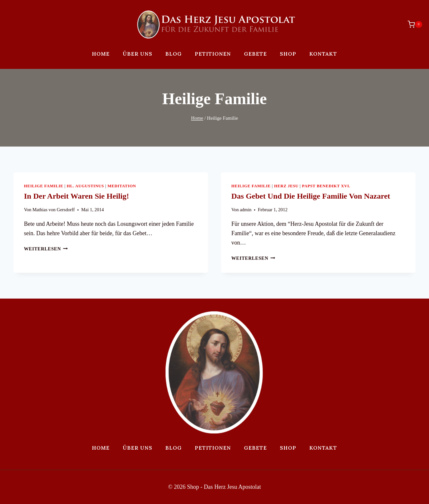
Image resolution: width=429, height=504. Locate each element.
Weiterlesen (46, 249)
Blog (174, 54)
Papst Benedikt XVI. (326, 186)
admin (246, 210)
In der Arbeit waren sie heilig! (77, 196)
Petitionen (213, 54)
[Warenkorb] (412, 24)
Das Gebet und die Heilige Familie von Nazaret (311, 196)
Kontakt (323, 54)
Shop (288, 54)
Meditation (122, 186)
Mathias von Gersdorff (54, 210)
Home (101, 54)
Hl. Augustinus (85, 186)
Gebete (255, 54)
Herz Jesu (286, 186)
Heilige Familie (44, 186)
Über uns (137, 54)
